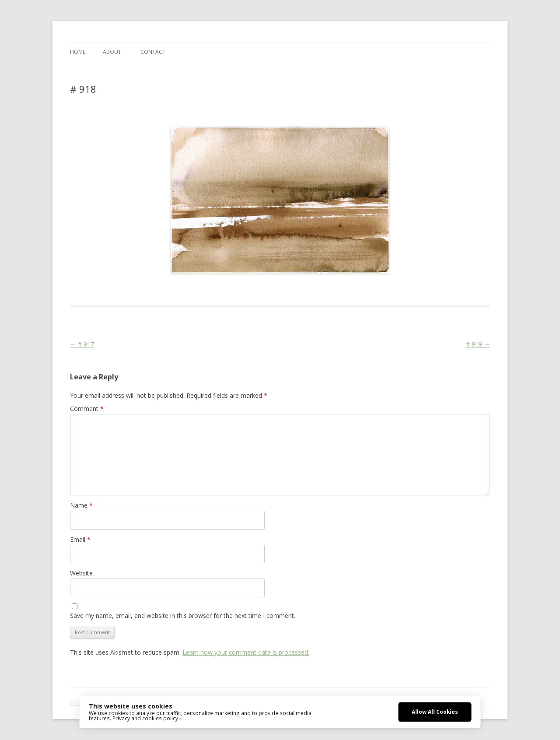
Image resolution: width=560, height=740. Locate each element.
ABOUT (112, 52)
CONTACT (153, 52)
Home (78, 52)
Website (81, 573)
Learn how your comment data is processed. (246, 652)
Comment (87, 409)
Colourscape (209, 289)
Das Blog (148, 289)
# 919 (478, 344)
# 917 (82, 344)
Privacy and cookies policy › (147, 718)
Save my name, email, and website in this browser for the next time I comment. (183, 615)
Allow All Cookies (435, 712)
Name (81, 505)
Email (80, 539)
